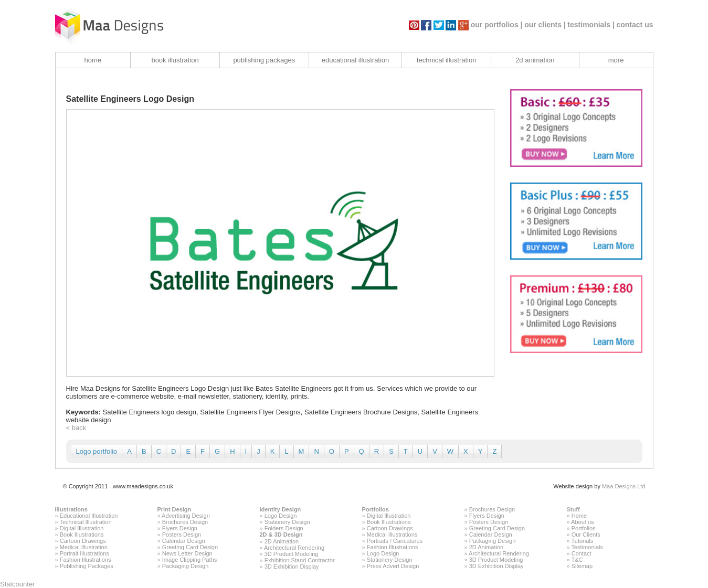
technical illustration (446, 60)
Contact (582, 553)
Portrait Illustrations (84, 553)
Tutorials (582, 541)
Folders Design (284, 528)
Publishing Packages (87, 566)
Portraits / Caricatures (395, 541)
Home (579, 516)
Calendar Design (184, 541)
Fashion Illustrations (86, 560)
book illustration (175, 60)
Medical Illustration (84, 547)
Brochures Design (185, 522)
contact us (635, 25)
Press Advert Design (393, 566)
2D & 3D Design (281, 534)
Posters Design (182, 534)
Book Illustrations (82, 534)
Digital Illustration (82, 528)
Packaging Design (186, 566)
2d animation (535, 60)
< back (76, 428)
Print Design (175, 509)
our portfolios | (497, 25)
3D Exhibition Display (292, 566)
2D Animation (282, 541)
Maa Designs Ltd (624, 486)
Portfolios (376, 509)
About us (582, 522)
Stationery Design (287, 522)
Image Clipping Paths (190, 560)
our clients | (545, 25)
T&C (577, 560)
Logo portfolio (97, 451)
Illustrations (71, 509)
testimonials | (591, 25)
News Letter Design (187, 553)
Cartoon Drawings (83, 541)
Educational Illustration (89, 516)
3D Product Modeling (292, 554)
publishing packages (264, 60)
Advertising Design (186, 516)
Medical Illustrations (392, 534)
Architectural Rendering (294, 548)
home (93, 60)
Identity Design (281, 509)
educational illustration (356, 60)
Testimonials (587, 547)
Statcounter (18, 584)
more (616, 60)
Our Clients (586, 534)
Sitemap (582, 566)
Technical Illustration (85, 522)
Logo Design (281, 516)
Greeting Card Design (190, 547)
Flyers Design (180, 528)
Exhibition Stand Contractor (300, 560)
